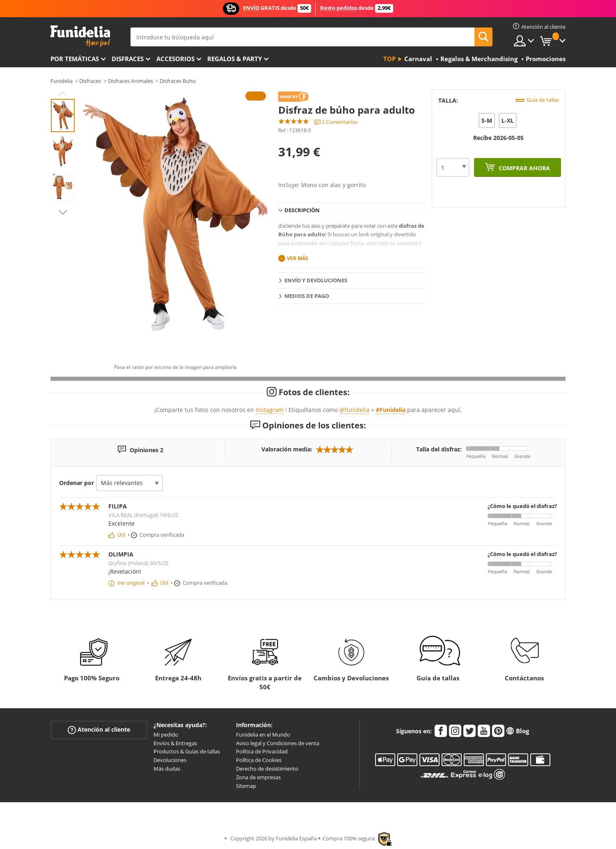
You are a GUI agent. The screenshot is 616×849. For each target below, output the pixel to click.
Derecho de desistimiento (267, 769)
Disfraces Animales (131, 81)
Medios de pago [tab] (307, 296)
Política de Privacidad (262, 751)
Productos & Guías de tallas (187, 751)
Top (389, 59)
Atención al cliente (99, 730)
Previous (63, 94)
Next (63, 212)
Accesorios (175, 59)
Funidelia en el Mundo (263, 735)
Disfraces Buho (178, 81)
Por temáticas (75, 59)
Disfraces (128, 59)
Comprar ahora (523, 168)
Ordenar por (77, 483)
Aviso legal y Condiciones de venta (278, 743)
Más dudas (167, 769)
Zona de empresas (258, 777)
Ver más (298, 258)
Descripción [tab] (302, 210)
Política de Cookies (259, 760)
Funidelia (62, 81)
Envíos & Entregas (175, 743)
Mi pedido (166, 735)
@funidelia (354, 410)
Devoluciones (170, 760)
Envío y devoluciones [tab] (316, 280)
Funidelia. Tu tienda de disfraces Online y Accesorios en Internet (80, 36)
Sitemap (246, 786)
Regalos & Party (235, 59)
